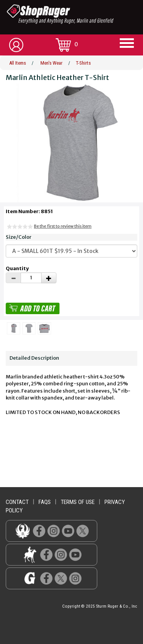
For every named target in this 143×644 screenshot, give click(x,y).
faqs (45, 502)
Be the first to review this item (63, 226)
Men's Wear (51, 63)
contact (17, 502)
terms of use (78, 502)
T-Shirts (83, 63)
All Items (18, 63)
